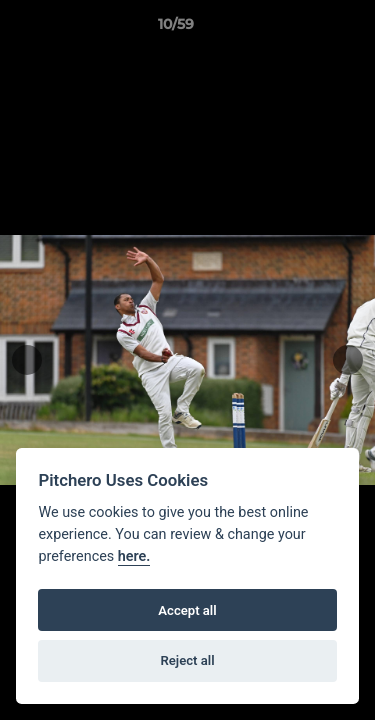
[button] (303, 29)
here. (134, 556)
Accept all (187, 610)
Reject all (187, 660)
